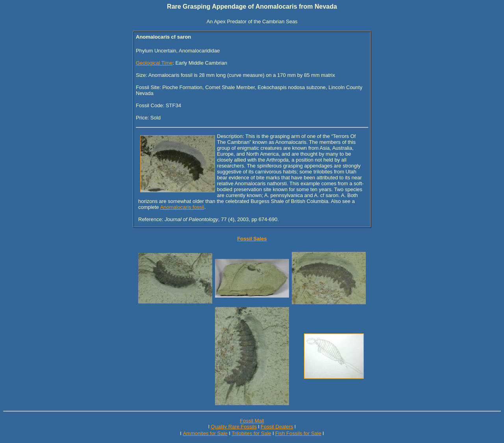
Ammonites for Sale (205, 433)
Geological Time (154, 63)
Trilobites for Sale (251, 433)
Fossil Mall (252, 421)
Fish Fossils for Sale (298, 433)
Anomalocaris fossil (182, 207)
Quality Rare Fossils (234, 427)
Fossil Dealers (277, 427)
